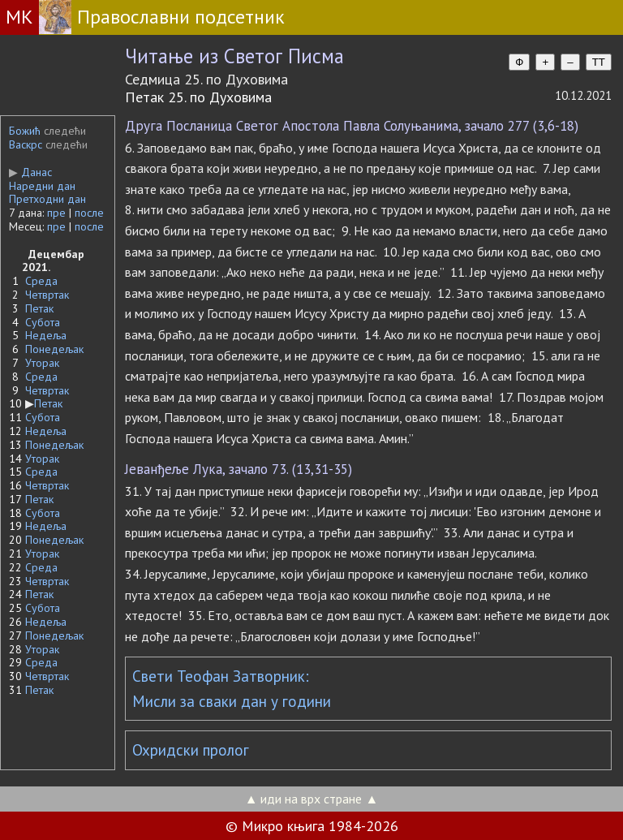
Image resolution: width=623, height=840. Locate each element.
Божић (25, 131)
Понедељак (54, 349)
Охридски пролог (191, 750)
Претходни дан (47, 199)
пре (56, 213)
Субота (43, 322)
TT (599, 62)
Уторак (42, 363)
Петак (39, 308)
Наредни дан (42, 186)
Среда (41, 281)
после (89, 213)
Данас (30, 172)
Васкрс (26, 144)
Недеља (46, 335)
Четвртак (47, 295)
